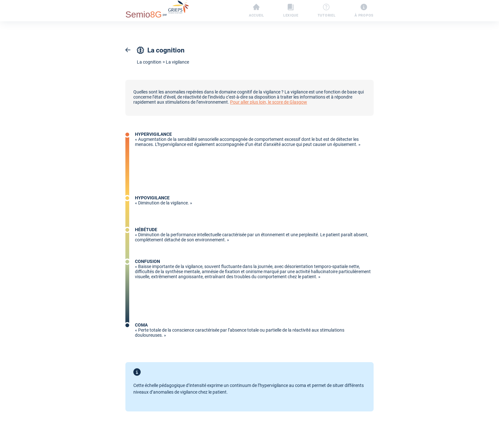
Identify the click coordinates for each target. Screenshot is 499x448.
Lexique (291, 11)
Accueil (257, 11)
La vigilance (177, 62)
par (157, 10)
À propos (364, 11)
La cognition (149, 62)
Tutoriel (327, 11)
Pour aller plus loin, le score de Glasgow (269, 102)
